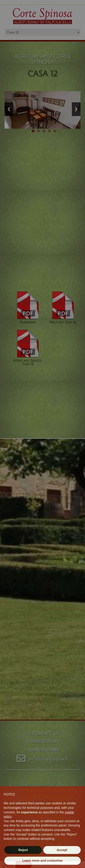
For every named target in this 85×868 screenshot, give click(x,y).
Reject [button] (23, 859)
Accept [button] (62, 859)
